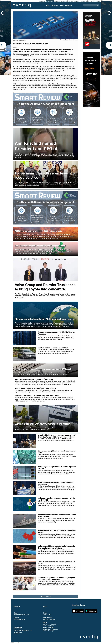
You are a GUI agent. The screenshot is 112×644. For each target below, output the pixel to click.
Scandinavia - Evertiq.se (50, 629)
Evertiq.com (47, 615)
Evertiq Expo (55, 5)
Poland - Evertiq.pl (49, 627)
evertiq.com (50, 1)
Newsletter (68, 5)
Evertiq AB (22, 5)
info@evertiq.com (20, 619)
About (62, 5)
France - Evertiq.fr (48, 631)
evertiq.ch (42, 1)
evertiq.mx (84, 1)
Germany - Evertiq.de (49, 624)
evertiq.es (64, 1)
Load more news (45, 596)
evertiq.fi (71, 1)
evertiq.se (98, 1)
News (48, 5)
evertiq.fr (77, 1)
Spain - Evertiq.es (48, 626)
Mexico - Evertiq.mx (49, 619)
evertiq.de (57, 1)
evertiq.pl (91, 1)
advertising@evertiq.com (22, 615)
